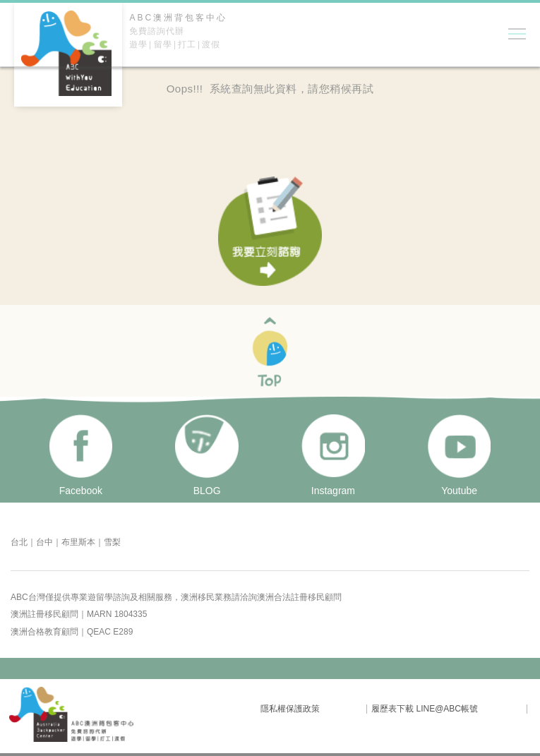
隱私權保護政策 (290, 709)
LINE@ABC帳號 (447, 709)
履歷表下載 (392, 709)
